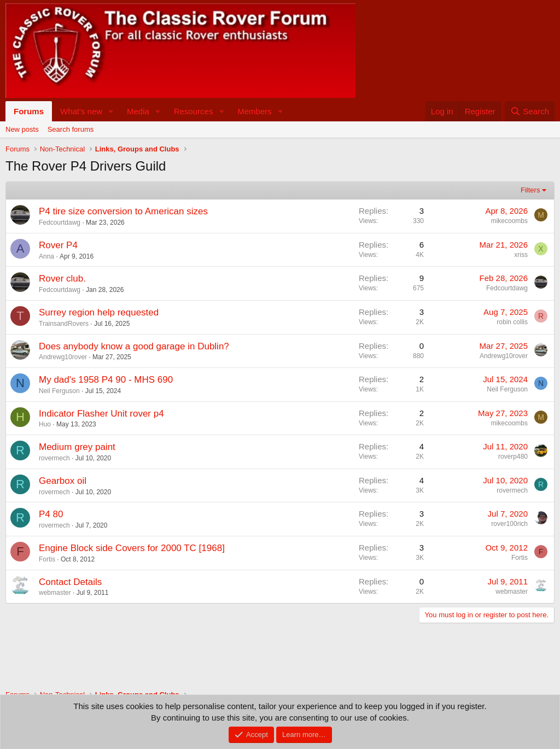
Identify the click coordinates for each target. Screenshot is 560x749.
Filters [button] (530, 190)
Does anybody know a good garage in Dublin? (134, 346)
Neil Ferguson (59, 391)
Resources (194, 111)
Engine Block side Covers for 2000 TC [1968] (132, 548)
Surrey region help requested (99, 312)
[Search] (530, 111)
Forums (29, 111)
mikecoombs (509, 221)
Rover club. (62, 279)
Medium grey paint (77, 447)
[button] (111, 111)
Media (138, 111)
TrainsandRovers (64, 324)
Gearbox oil (63, 481)
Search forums (71, 129)
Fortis (47, 559)
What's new (81, 111)
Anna (46, 256)
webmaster (55, 593)
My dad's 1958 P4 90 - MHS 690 (106, 380)
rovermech (54, 458)
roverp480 (513, 457)
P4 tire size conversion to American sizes (123, 211)
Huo (45, 424)
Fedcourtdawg (60, 223)
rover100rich (509, 524)
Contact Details (70, 582)
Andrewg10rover (63, 357)
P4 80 (51, 514)
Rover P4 (58, 245)
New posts (22, 129)
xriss (521, 255)
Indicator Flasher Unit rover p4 (101, 414)
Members (255, 111)
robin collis (512, 322)
